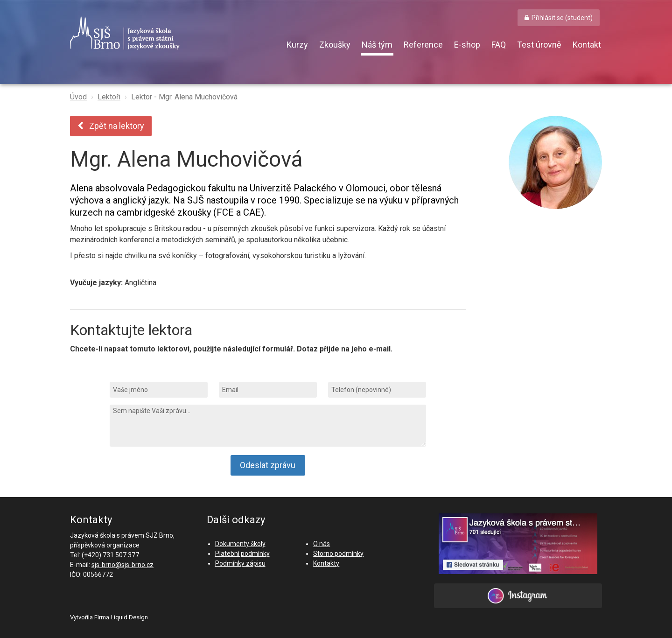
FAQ (499, 45)
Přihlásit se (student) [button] (562, 18)
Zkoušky (335, 45)
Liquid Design (129, 617)
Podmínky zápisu (240, 563)
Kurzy (297, 45)
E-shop (467, 45)
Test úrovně (539, 45)
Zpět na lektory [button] (111, 126)
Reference (423, 45)
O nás (322, 544)
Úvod (78, 97)
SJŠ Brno (168, 33)
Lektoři (109, 97)
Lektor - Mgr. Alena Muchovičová (184, 97)
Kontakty (326, 563)
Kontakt (587, 45)
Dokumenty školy (240, 544)
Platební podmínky (242, 554)
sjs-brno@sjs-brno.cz (122, 565)
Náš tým (377, 45)
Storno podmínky (338, 554)
